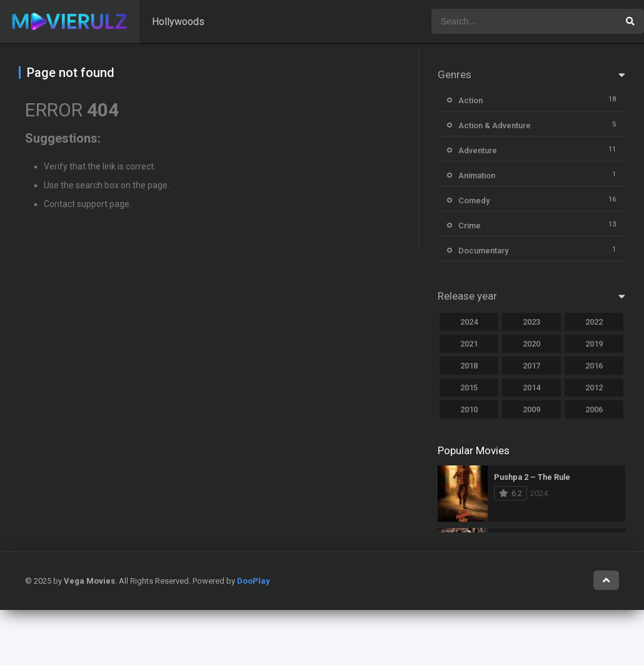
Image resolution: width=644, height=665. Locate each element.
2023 (531, 322)
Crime (470, 226)
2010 (469, 409)
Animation (477, 175)
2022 (594, 322)
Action (470, 100)
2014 (531, 388)
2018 (469, 366)
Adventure (478, 150)
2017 (531, 366)
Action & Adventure (495, 125)
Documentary (483, 251)
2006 (594, 409)
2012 (594, 388)
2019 (594, 344)
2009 (531, 409)
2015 (469, 388)
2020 (531, 344)
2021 (469, 344)
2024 (469, 322)
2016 (594, 366)
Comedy (474, 201)
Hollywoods (178, 22)
